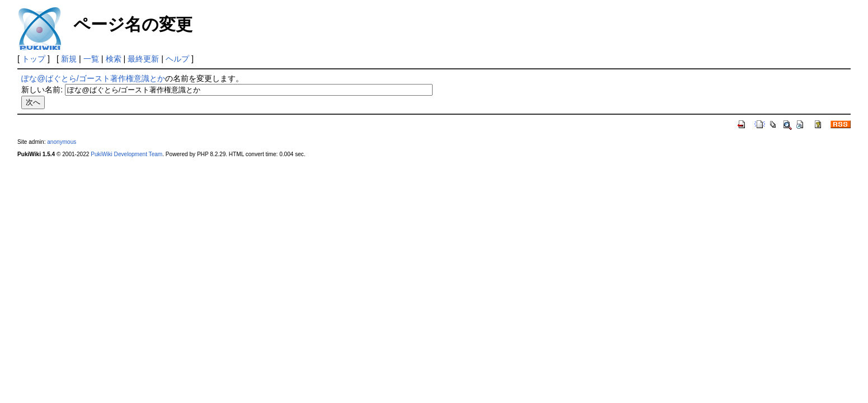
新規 (69, 59)
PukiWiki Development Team (126, 154)
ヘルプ (177, 59)
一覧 (91, 59)
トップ (34, 59)
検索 (114, 59)
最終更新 (143, 59)
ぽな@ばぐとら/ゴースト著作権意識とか (93, 78)
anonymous (62, 142)
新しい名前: (42, 90)
